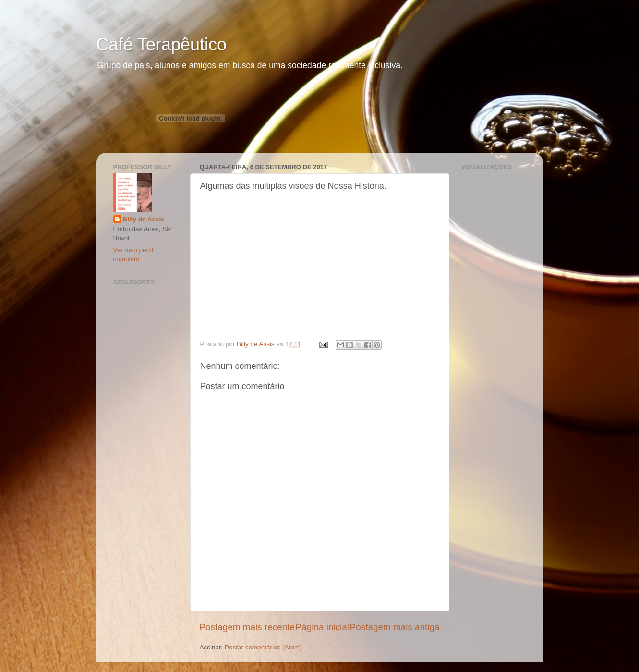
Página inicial (322, 627)
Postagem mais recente (247, 627)
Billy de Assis (144, 219)
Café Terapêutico (162, 44)
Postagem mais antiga (395, 627)
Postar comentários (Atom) (263, 647)
